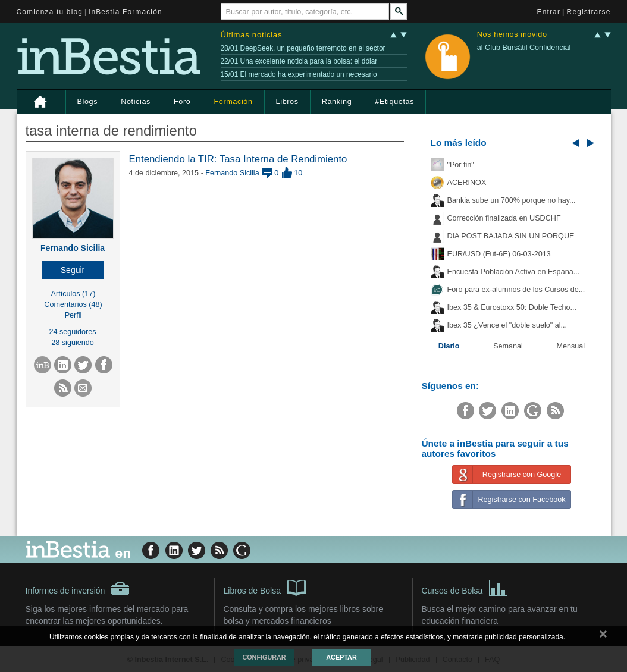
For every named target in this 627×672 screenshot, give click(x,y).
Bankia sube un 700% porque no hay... (512, 200)
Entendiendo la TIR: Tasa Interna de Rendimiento (238, 159)
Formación (233, 102)
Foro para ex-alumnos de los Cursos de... (516, 290)
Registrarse (589, 12)
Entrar (549, 12)
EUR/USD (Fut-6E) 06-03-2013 (499, 254)
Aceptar (341, 657)
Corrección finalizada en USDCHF (504, 218)
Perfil (73, 315)
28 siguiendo (72, 343)
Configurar (264, 657)
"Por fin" (461, 165)
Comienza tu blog (50, 12)
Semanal (508, 346)
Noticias (136, 102)
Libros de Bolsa (265, 587)
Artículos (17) (73, 294)
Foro (182, 102)
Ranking (337, 102)
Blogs (88, 102)
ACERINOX (467, 183)
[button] (73, 270)
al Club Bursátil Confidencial (524, 48)
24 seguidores (72, 332)
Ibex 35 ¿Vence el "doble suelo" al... (507, 325)
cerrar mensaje (603, 636)
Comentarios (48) (73, 304)
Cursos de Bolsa (465, 587)
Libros (287, 102)
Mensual (571, 346)
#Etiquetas (394, 102)
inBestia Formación (126, 12)
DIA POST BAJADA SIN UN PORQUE (511, 236)
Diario (449, 346)
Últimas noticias (252, 35)
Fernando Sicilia (73, 248)
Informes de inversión (78, 588)
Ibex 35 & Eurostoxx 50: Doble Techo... (512, 307)
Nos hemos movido (512, 35)
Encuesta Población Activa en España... (514, 272)
